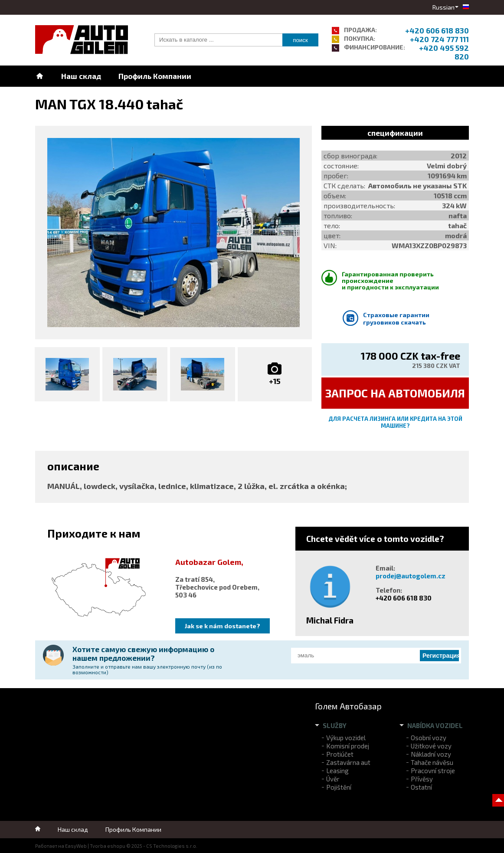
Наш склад (81, 76)
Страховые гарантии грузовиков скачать (396, 318)
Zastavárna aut (348, 762)
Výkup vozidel (346, 738)
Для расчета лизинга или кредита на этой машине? (395, 422)
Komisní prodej (348, 746)
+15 (275, 381)
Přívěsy (422, 779)
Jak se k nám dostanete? (223, 626)
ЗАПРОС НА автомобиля (395, 393)
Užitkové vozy (431, 746)
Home (39, 76)
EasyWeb (76, 846)
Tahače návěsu (432, 762)
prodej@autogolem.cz (411, 576)
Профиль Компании (155, 76)
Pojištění (339, 787)
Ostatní (421, 787)
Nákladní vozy (431, 754)
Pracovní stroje (433, 771)
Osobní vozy (429, 738)
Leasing (337, 771)
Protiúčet (340, 754)
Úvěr (333, 779)
